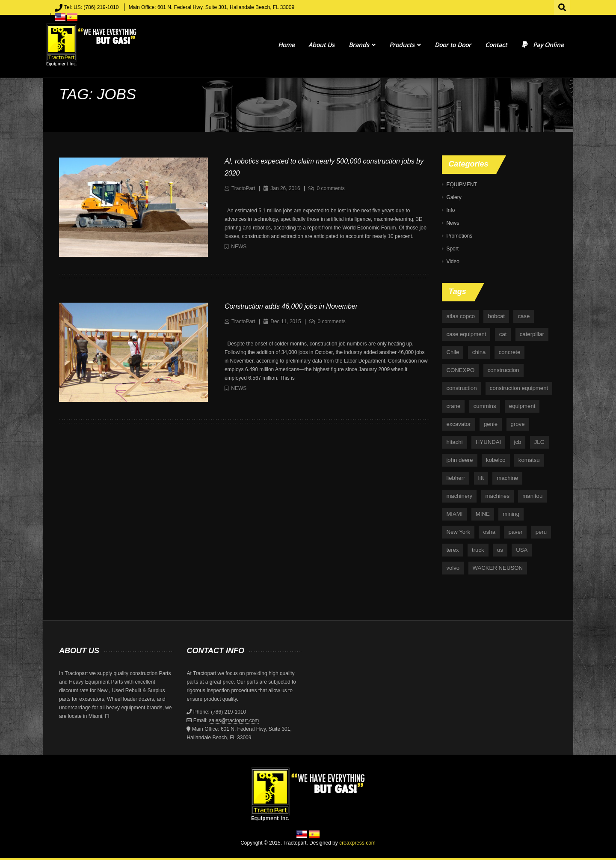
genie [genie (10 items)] (491, 424)
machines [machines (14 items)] (498, 496)
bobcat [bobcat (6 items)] (496, 316)
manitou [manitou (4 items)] (532, 496)
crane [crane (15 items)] (453, 406)
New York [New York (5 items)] (458, 532)
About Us (321, 45)
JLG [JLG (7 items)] (539, 442)
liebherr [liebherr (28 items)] (456, 478)
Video (453, 262)
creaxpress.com (357, 843)
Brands (362, 45)
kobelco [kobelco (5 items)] (496, 460)
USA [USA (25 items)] (522, 550)
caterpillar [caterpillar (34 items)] (532, 334)
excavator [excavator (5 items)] (458, 424)
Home (286, 45)
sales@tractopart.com (234, 720)
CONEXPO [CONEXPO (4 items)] (460, 370)
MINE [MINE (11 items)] (483, 514)
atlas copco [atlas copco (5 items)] (461, 316)
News (239, 247)
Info (450, 210)
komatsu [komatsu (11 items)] (529, 460)
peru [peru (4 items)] (541, 532)
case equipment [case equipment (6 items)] (466, 334)
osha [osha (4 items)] (489, 532)
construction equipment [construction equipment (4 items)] (519, 388)
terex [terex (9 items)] (452, 550)
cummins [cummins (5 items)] (485, 406)
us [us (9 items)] (500, 550)
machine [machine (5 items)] (507, 478)
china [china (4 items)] (479, 352)
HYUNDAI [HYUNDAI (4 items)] (488, 442)
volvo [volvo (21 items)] (453, 568)
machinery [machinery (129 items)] (459, 496)
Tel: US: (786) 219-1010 (91, 7)
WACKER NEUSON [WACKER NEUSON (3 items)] (498, 568)
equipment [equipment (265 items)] (522, 406)
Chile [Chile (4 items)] (453, 352)
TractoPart (243, 188)
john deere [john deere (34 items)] (459, 460)
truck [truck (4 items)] (478, 550)
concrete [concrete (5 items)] (510, 352)
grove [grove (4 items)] (518, 424)
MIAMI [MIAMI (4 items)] (454, 514)
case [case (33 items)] (524, 316)
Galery (454, 197)
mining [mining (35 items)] (511, 514)
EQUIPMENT (461, 184)
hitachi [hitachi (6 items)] (454, 442)
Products (405, 45)
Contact (496, 45)
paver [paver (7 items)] (515, 532)
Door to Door (453, 45)
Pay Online (542, 45)
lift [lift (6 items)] (481, 478)
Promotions (459, 236)
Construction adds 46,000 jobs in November (291, 306)
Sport (452, 249)
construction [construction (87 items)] (461, 388)
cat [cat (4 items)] (503, 334)
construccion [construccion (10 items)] (503, 370)
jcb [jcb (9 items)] (518, 442)
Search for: (563, 6)
